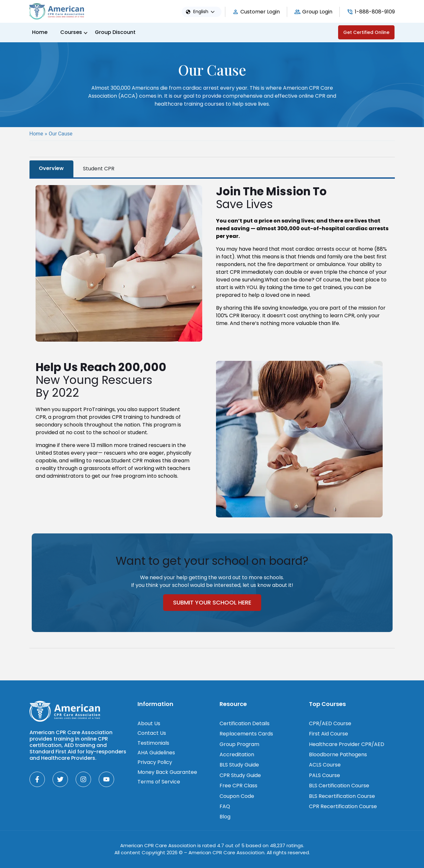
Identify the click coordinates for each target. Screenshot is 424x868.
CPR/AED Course (330, 723)
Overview (51, 168)
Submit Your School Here (212, 602)
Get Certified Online (366, 32)
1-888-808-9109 (375, 12)
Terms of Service (159, 782)
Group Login (317, 12)
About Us (149, 723)
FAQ (225, 806)
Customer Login (260, 12)
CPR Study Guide (240, 775)
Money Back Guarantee (167, 772)
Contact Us (152, 733)
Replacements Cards (246, 734)
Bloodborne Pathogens (338, 754)
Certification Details (245, 723)
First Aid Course (328, 734)
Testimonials (153, 743)
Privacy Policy (155, 762)
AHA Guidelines (156, 753)
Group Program (239, 744)
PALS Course (324, 775)
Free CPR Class (238, 786)
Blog (225, 817)
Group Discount (115, 32)
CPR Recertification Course (343, 806)
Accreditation (237, 754)
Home (40, 32)
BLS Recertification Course (342, 796)
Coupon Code (237, 796)
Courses (71, 32)
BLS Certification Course (339, 786)
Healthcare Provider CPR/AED (347, 744)
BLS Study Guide (239, 765)
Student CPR (99, 169)
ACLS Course (325, 765)
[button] (206, 12)
